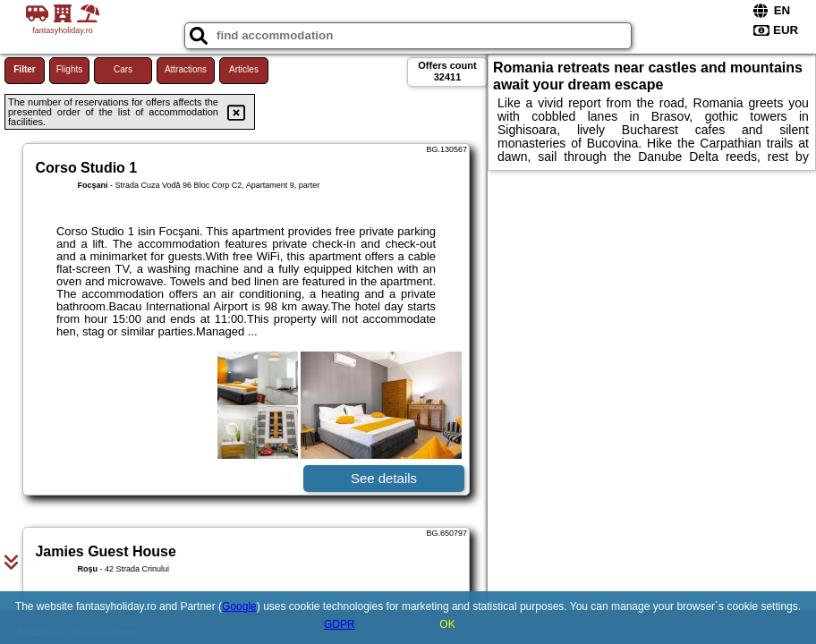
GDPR (340, 624)
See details (384, 478)
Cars (123, 69)
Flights (69, 69)
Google (239, 606)
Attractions (186, 69)
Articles (244, 69)
